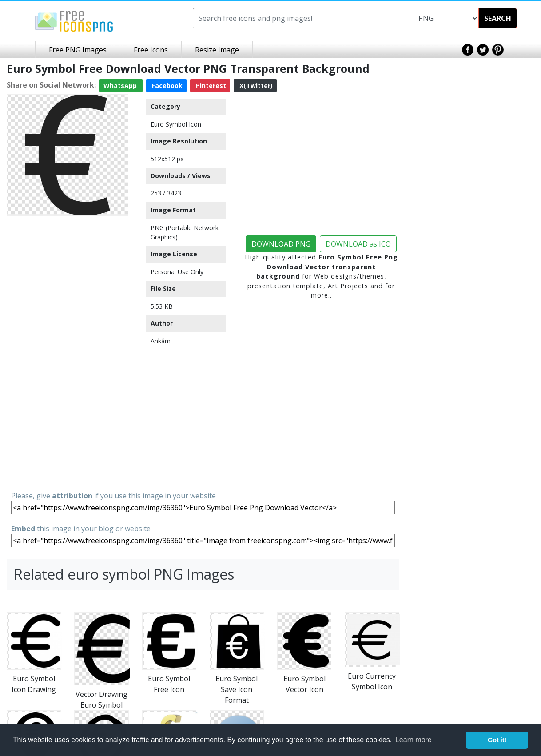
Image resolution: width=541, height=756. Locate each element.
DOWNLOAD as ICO (358, 244)
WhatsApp (121, 86)
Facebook (166, 86)
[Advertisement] (68, 353)
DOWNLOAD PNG (281, 244)
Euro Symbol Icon (176, 124)
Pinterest (210, 86)
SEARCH (498, 18)
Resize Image (217, 50)
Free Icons (151, 50)
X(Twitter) (255, 86)
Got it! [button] (497, 740)
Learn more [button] (414, 740)
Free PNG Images (78, 50)
